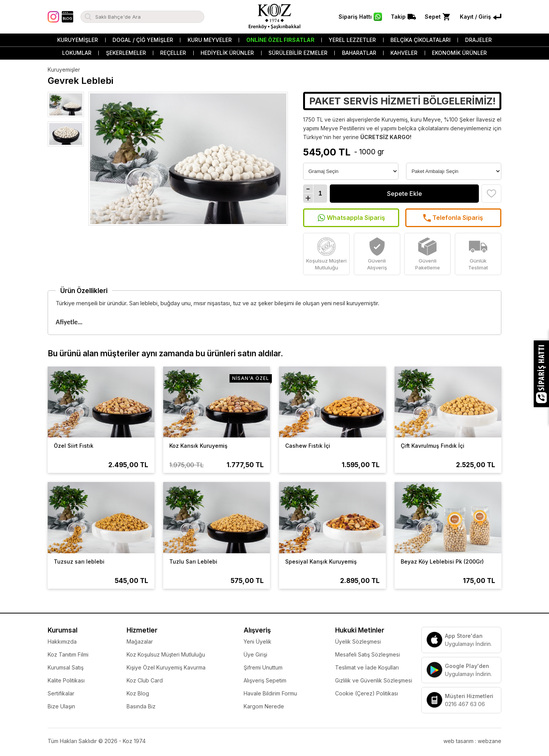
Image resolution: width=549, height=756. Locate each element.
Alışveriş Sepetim (265, 680)
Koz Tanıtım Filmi (68, 654)
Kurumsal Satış (66, 667)
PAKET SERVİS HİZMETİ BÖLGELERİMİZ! (402, 101)
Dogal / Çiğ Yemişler (143, 40)
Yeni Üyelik (258, 641)
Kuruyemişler (78, 40)
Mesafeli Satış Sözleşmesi (368, 654)
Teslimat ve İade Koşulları (367, 667)
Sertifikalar (61, 693)
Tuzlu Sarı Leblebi (193, 561)
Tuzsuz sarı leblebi (79, 561)
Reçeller (173, 53)
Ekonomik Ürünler (459, 53)
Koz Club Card (145, 680)
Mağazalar (140, 641)
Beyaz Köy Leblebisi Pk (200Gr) (442, 561)
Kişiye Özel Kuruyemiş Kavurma (166, 667)
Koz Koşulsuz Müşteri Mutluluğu (166, 654)
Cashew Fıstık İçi (308, 446)
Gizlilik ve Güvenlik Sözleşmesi (374, 680)
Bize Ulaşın (61, 706)
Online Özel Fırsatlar (280, 40)
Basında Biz (141, 706)
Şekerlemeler (126, 53)
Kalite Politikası (66, 680)
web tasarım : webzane (472, 741)
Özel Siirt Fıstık (74, 446)
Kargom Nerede (264, 706)
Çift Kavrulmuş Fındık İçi (433, 446)
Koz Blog (138, 693)
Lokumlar (77, 53)
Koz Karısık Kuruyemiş (198, 446)
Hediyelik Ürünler (227, 53)
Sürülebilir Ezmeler (298, 53)
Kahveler (404, 53)
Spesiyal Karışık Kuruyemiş (321, 561)
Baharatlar (359, 53)
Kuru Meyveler (210, 40)
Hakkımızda (62, 641)
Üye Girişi (255, 654)
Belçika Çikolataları (421, 40)
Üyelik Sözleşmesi (358, 641)
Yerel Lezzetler (352, 40)
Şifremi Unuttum (263, 667)
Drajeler (478, 40)
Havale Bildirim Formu (270, 693)
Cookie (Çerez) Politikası (367, 693)
